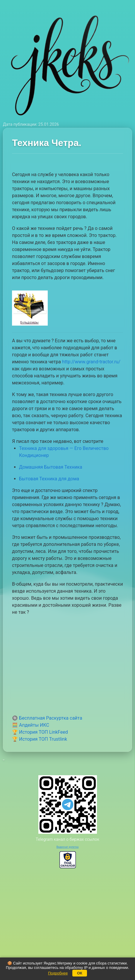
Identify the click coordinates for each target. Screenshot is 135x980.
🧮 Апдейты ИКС (31, 725)
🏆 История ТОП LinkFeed (40, 732)
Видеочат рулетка (68, 847)
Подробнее (58, 973)
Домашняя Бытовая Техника (51, 467)
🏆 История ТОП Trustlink (40, 739)
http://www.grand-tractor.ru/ (91, 362)
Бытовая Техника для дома (49, 479)
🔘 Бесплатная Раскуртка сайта (47, 718)
